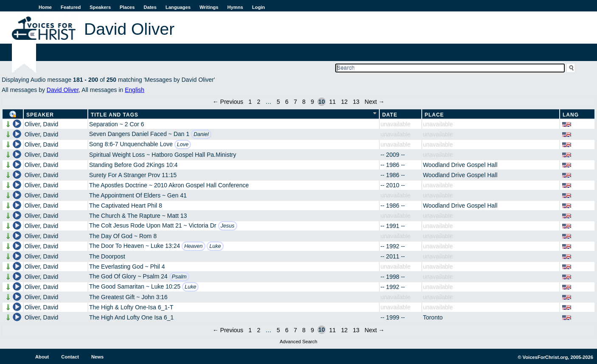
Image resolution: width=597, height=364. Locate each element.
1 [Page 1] (250, 102)
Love (183, 144)
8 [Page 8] (304, 102)
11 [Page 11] (333, 102)
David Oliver (63, 90)
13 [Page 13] (356, 102)
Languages (178, 7)
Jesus (228, 226)
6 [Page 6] (287, 102)
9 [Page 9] (312, 102)
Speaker (40, 115)
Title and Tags (115, 115)
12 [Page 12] (345, 102)
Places (127, 7)
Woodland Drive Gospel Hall (460, 165)
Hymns (235, 7)
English (135, 90)
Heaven (193, 246)
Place (434, 115)
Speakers (100, 7)
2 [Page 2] (259, 102)
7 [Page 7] (295, 102)
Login (258, 7)
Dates (150, 7)
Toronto (433, 317)
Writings (209, 7)
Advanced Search (298, 342)
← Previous (228, 102)
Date (390, 115)
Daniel (201, 134)
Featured (71, 7)
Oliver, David (41, 124)
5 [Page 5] (278, 102)
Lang (571, 115)
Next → (374, 102)
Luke (215, 246)
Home (45, 7)
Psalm (179, 277)
